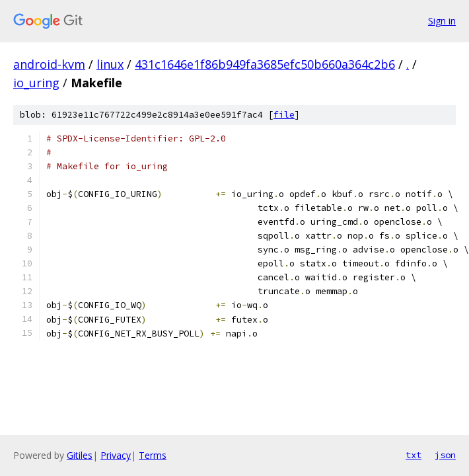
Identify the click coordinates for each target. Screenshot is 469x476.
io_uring (36, 83)
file (284, 115)
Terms (153, 455)
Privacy (116, 455)
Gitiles (80, 455)
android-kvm (49, 64)
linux (110, 64)
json (445, 455)
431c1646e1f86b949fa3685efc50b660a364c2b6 (265, 64)
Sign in (442, 21)
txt (414, 455)
